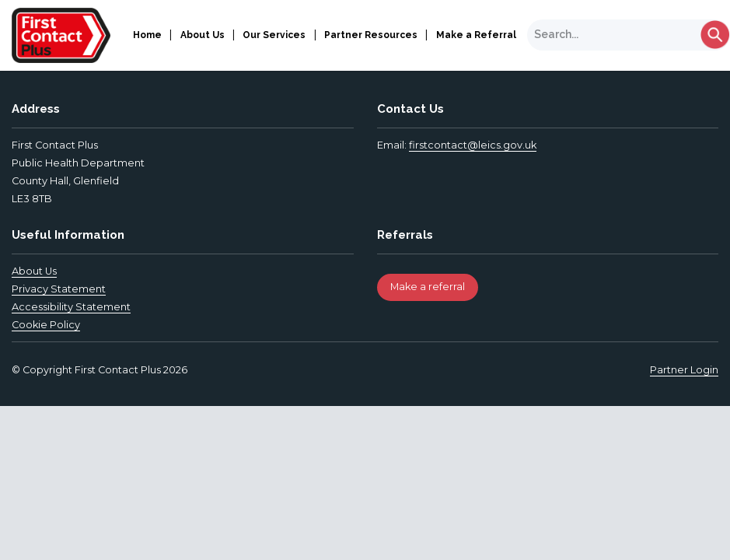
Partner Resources (371, 35)
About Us (203, 35)
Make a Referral (476, 35)
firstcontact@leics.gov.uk (473, 145)
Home (147, 35)
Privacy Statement (59, 289)
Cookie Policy (46, 325)
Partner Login (684, 370)
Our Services (274, 35)
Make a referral (428, 287)
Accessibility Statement (71, 307)
